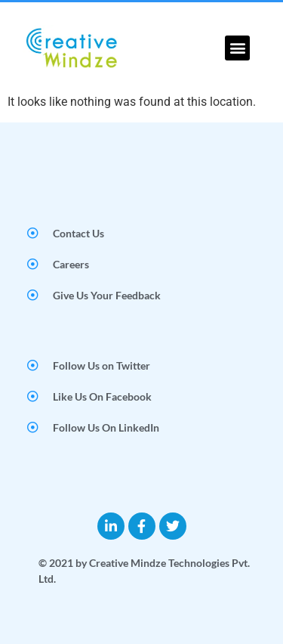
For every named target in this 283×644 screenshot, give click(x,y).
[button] (237, 48)
